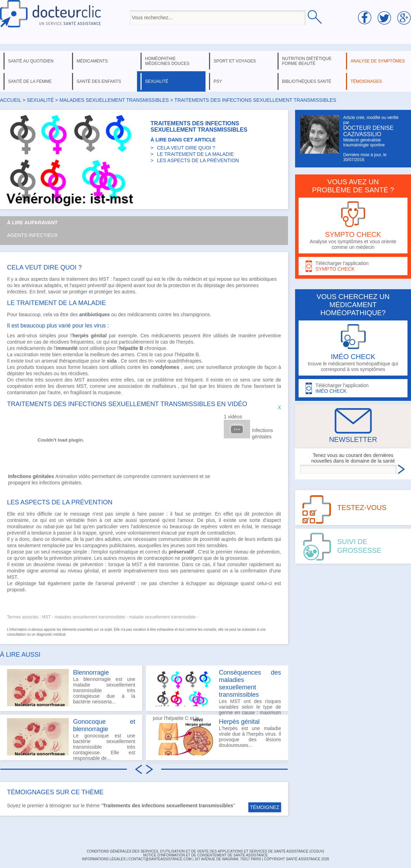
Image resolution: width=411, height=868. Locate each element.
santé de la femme (30, 81)
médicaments (92, 61)
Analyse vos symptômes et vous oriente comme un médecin (353, 226)
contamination (22, 392)
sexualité (157, 81)
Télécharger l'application (353, 266)
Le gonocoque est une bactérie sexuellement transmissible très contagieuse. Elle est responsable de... (71, 739)
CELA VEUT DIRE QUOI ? (186, 148)
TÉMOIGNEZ (265, 807)
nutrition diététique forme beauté (307, 61)
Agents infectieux (32, 235)
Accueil (11, 100)
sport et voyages (235, 61)
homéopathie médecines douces (167, 61)
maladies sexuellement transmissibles (114, 100)
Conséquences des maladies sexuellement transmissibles (250, 684)
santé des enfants (99, 81)
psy (218, 81)
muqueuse (109, 392)
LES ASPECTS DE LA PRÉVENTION (198, 160)
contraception (158, 558)
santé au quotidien (31, 61)
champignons (195, 314)
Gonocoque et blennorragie (104, 725)
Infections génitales (262, 433)
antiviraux (32, 285)
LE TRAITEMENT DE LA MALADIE (195, 154)
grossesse (236, 558)
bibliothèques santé (307, 81)
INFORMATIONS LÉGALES (104, 859)
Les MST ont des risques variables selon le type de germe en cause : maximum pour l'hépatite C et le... (217, 690)
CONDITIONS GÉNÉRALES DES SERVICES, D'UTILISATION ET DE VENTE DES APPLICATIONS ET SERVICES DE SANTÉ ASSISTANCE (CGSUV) (205, 851)
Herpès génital (239, 722)
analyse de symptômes (378, 61)
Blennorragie (91, 672)
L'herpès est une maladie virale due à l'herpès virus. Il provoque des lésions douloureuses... (217, 737)
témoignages (366, 81)
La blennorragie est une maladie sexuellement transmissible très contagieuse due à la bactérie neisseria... (71, 688)
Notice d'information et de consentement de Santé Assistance (205, 855)
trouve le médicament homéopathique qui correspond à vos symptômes (353, 348)
